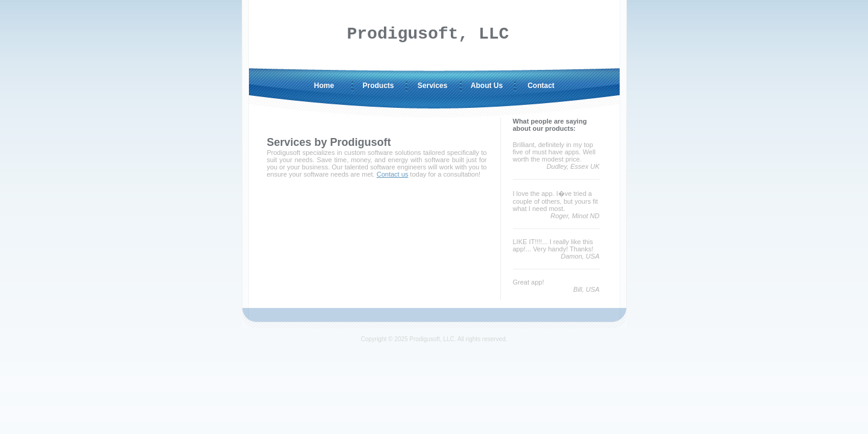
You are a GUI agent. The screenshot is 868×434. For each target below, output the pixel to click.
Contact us (393, 174)
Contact (541, 86)
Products (378, 86)
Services (432, 86)
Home (324, 86)
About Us (487, 86)
